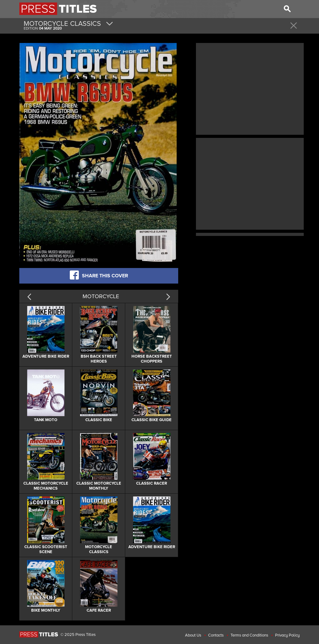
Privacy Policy (287, 635)
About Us (193, 635)
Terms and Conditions (249, 635)
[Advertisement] (250, 88)
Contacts (216, 635)
